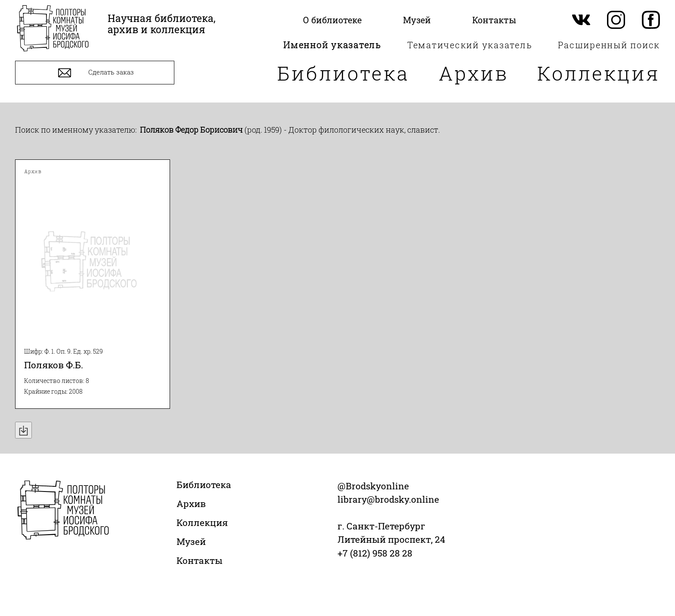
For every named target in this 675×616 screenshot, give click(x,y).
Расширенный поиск (609, 45)
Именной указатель (332, 45)
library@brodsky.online (388, 499)
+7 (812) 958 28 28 (375, 553)
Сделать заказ (95, 73)
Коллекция (599, 73)
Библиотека (343, 73)
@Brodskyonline (373, 486)
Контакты (200, 560)
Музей (191, 541)
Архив (474, 73)
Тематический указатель (470, 45)
